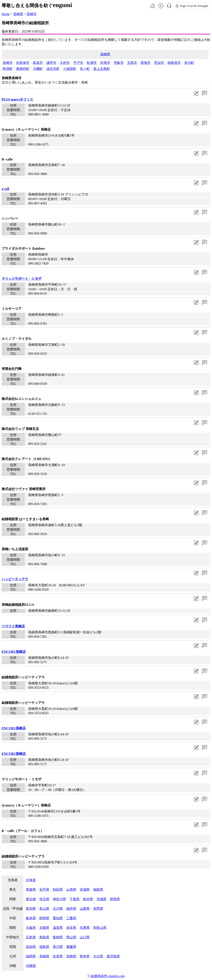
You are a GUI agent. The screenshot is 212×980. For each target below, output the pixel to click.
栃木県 (88, 899)
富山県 (44, 909)
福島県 (98, 890)
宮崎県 (71, 956)
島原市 (38, 63)
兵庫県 (85, 928)
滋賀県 (58, 928)
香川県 (58, 947)
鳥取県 (44, 937)
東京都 (31, 899)
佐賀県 (58, 956)
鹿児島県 (113, 956)
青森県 (31, 890)
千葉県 (75, 899)
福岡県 (31, 956)
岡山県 (71, 937)
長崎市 (32, 14)
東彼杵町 (23, 69)
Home (6, 14)
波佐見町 (53, 69)
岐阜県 (31, 918)
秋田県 (58, 890)
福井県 (71, 909)
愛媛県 (71, 947)
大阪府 (31, 928)
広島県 (31, 937)
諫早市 (51, 63)
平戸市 (78, 63)
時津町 (8, 69)
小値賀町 (70, 69)
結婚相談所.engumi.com (108, 976)
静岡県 (44, 918)
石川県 (58, 909)
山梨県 (85, 909)
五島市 (132, 63)
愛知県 (58, 918)
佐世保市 (23, 63)
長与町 (189, 63)
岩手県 (44, 890)
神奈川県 (59, 899)
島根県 (58, 937)
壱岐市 (119, 63)
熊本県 (85, 956)
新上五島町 (102, 69)
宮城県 (85, 890)
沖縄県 (31, 966)
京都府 (44, 928)
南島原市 (174, 63)
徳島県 (44, 947)
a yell (5, 189)
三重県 (71, 918)
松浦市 (92, 63)
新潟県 (31, 909)
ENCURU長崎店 (14, 652)
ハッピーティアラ (15, 579)
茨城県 (101, 899)
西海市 (146, 63)
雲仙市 (159, 63)
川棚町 (38, 69)
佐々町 (85, 69)
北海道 (31, 880)
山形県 (71, 890)
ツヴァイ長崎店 (13, 626)
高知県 (31, 947)
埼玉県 (44, 899)
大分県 (98, 956)
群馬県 (115, 899)
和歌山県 (100, 928)
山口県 (85, 937)
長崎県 (18, 14)
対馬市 (105, 63)
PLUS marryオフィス (17, 99)
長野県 (98, 909)
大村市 (65, 63)
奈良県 (71, 928)
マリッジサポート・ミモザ (22, 279)
